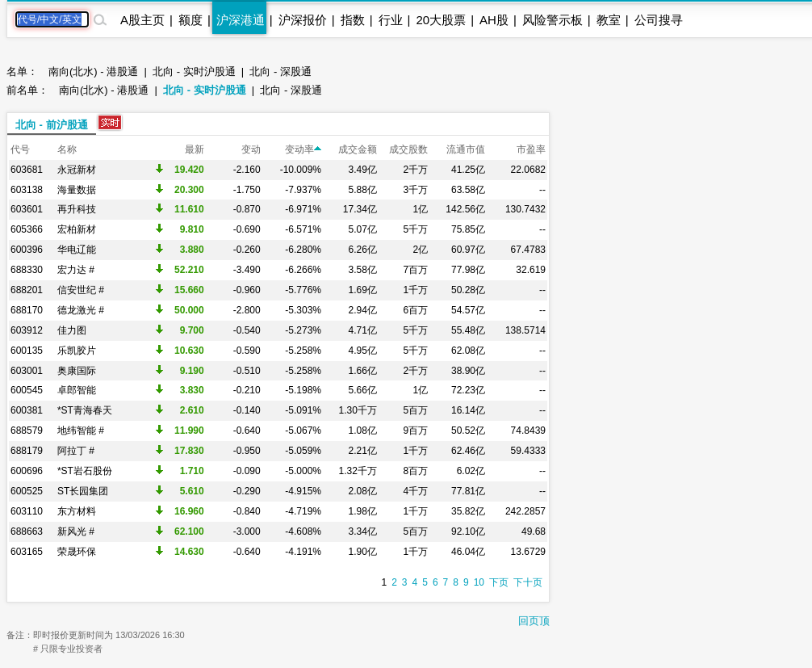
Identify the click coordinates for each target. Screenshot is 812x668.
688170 (27, 310)
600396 (27, 250)
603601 (27, 209)
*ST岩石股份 (85, 471)
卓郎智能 (77, 390)
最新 (195, 149)
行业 (391, 20)
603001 (27, 371)
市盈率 (531, 149)
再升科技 (77, 209)
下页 (499, 582)
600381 (27, 410)
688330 (27, 270)
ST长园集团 (83, 491)
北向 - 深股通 (280, 71)
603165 (27, 552)
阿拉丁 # (76, 451)
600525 (27, 491)
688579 (27, 431)
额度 (190, 20)
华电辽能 (77, 250)
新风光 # (76, 531)
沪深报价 (303, 20)
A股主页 (142, 20)
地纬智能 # (81, 431)
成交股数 (408, 149)
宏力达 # (76, 270)
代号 (20, 149)
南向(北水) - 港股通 (93, 71)
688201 (27, 290)
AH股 (494, 20)
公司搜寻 (659, 20)
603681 (27, 170)
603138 (27, 190)
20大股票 (441, 20)
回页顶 (534, 621)
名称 (67, 149)
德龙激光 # (81, 310)
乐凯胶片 (77, 351)
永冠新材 (77, 170)
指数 (353, 20)
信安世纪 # (81, 290)
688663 (27, 531)
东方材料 (77, 511)
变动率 (303, 149)
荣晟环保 (77, 552)
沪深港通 (241, 20)
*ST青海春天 (85, 410)
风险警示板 (552, 20)
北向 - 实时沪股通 (194, 71)
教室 (609, 20)
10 (479, 582)
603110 (27, 511)
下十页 (528, 582)
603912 (27, 330)
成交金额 (358, 149)
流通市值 (466, 149)
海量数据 (77, 190)
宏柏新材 (77, 229)
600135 (27, 351)
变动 (251, 149)
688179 (27, 451)
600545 (27, 390)
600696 (27, 471)
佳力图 (72, 330)
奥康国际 (77, 371)
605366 (27, 229)
